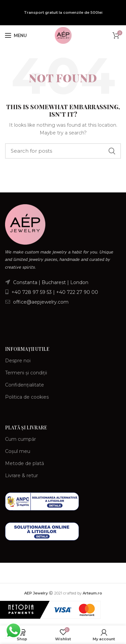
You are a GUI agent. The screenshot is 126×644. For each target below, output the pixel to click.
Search (112, 151)
